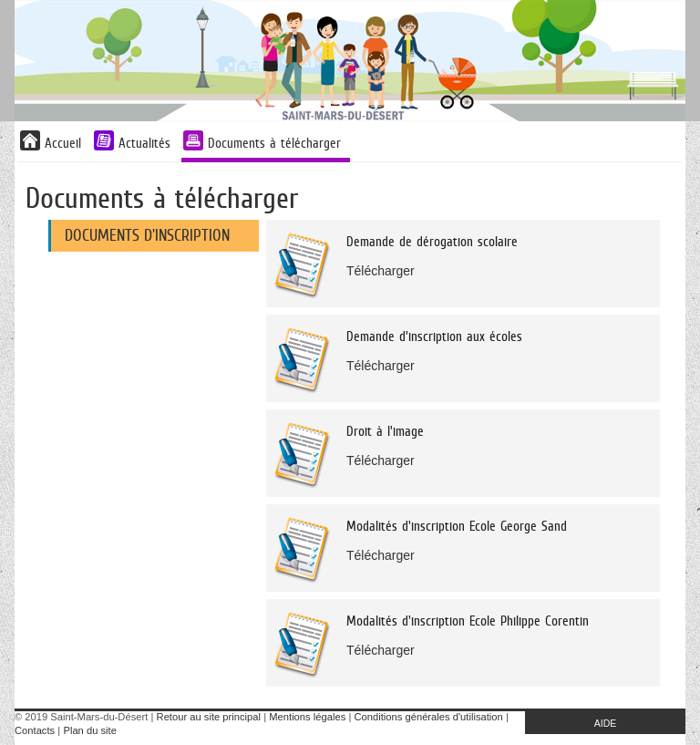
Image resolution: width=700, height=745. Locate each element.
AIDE (606, 723)
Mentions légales (307, 717)
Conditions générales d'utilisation (429, 717)
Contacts (35, 730)
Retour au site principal (209, 717)
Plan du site (89, 730)
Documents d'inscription (147, 235)
